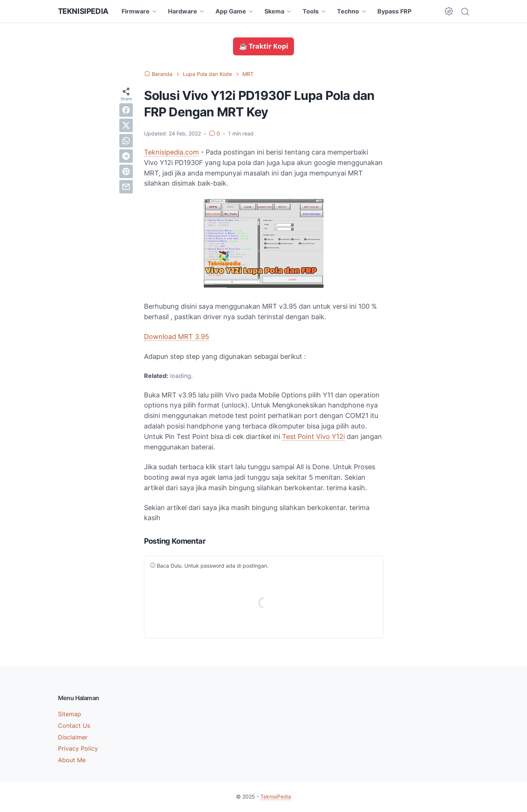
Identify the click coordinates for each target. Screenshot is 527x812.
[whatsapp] (126, 141)
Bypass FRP (394, 11)
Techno (348, 11)
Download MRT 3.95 (177, 337)
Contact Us (74, 726)
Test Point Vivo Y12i (313, 436)
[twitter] (126, 125)
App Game (231, 11)
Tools (311, 11)
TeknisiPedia (83, 11)
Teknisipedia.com (171, 152)
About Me (72, 760)
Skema (274, 11)
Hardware (183, 11)
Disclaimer (73, 737)
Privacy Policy (78, 748)
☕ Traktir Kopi (264, 46)
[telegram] (126, 156)
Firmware (136, 11)
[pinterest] (126, 171)
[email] (126, 187)
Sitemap (70, 714)
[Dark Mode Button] (449, 11)
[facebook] (126, 110)
